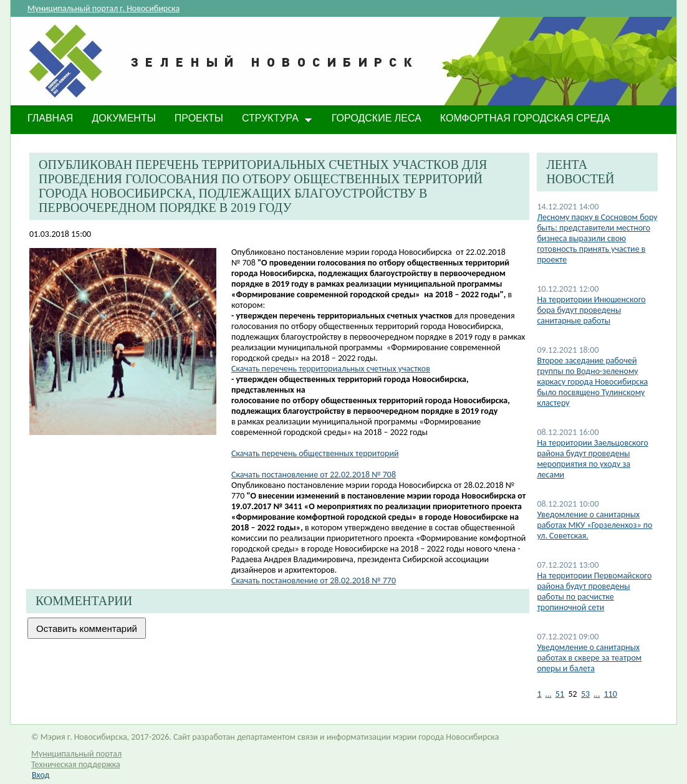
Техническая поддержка (76, 764)
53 (585, 694)
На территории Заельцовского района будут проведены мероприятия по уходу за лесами (592, 459)
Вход (41, 775)
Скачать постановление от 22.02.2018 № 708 (314, 475)
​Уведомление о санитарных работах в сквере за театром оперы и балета (589, 658)
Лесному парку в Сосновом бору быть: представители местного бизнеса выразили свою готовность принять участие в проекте (597, 238)
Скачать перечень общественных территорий (315, 453)
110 (611, 694)
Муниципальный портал (76, 754)
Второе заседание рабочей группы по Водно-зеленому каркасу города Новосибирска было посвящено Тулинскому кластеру (592, 382)
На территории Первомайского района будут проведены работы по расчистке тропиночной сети (594, 591)
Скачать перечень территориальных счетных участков (331, 369)
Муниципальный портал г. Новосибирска (103, 8)
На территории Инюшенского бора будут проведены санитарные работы (591, 310)
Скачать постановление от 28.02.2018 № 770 (314, 581)
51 (560, 694)
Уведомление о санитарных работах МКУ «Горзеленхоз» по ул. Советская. (594, 525)
